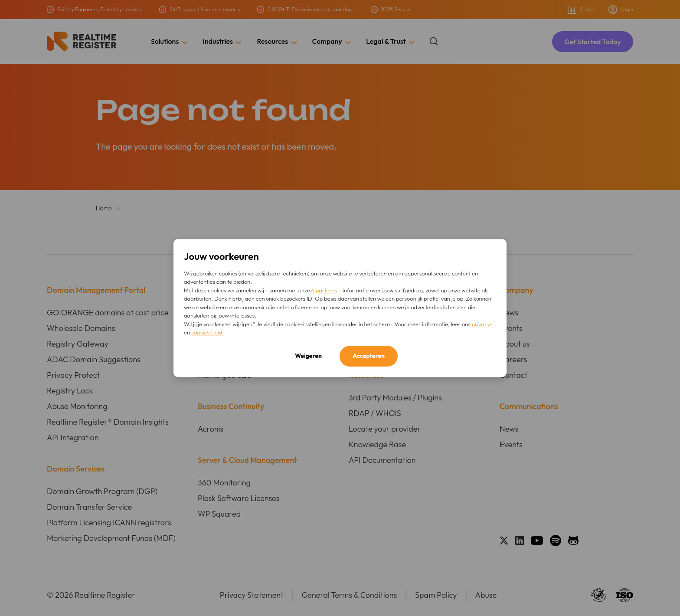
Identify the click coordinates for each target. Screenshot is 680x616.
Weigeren (308, 356)
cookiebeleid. (208, 332)
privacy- (482, 324)
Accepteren (369, 356)
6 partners (324, 290)
